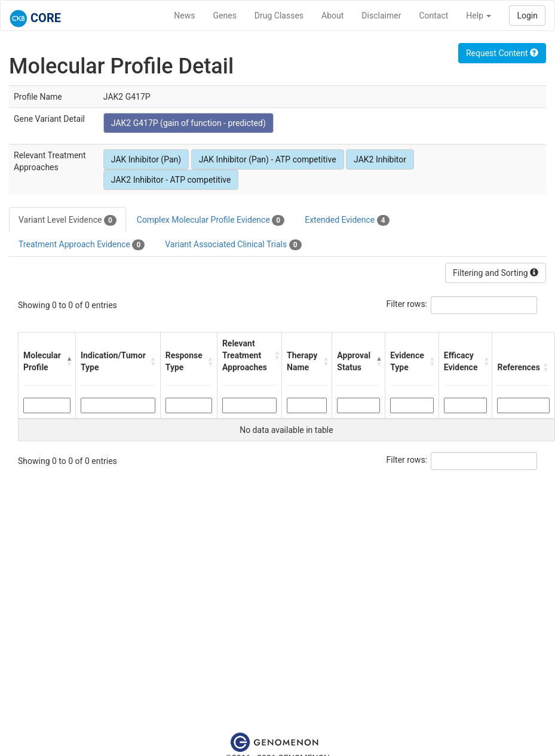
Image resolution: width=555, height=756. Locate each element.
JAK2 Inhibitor (380, 159)
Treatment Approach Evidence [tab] (82, 245)
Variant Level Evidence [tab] (68, 220)
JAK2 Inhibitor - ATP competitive (171, 180)
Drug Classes (279, 16)
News (184, 16)
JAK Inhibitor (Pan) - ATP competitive (268, 159)
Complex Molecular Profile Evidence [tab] (211, 220)
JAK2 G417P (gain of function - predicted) (188, 123)
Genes (225, 16)
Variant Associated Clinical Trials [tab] (233, 245)
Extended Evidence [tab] (347, 220)
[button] (68, 361)
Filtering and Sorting (496, 273)
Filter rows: (407, 304)
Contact (433, 16)
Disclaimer (381, 16)
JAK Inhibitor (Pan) (146, 159)
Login (527, 16)
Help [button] (479, 16)
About (332, 16)
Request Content (502, 53)
